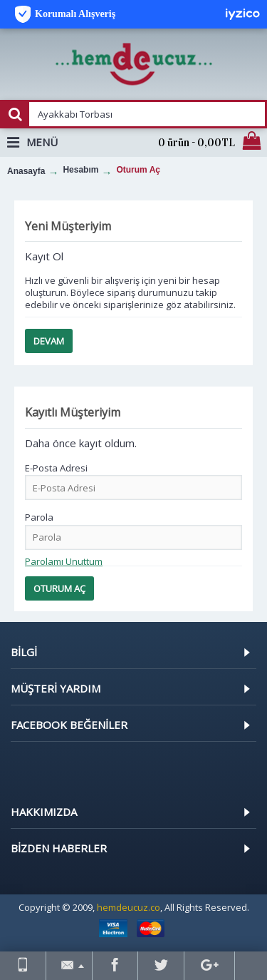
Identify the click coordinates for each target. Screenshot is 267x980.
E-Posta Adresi (56, 468)
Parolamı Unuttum (64, 561)
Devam (49, 341)
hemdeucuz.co (129, 907)
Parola (39, 517)
